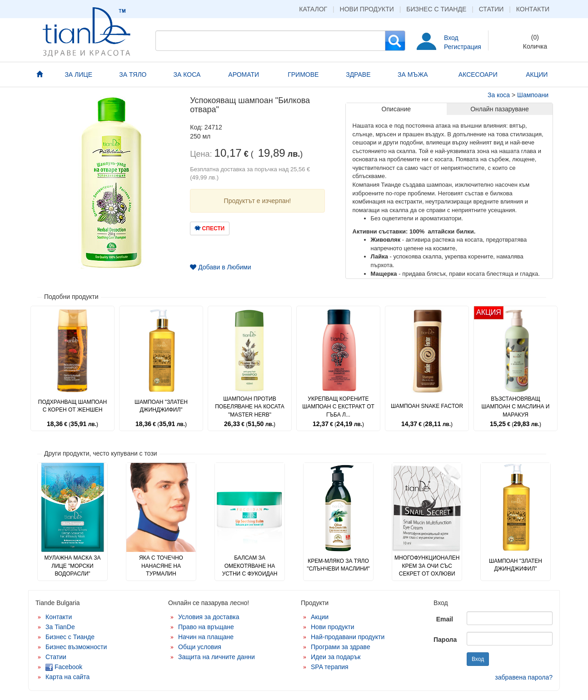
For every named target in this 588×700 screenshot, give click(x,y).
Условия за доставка (209, 617)
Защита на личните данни (217, 657)
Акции (320, 617)
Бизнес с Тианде (436, 9)
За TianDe (60, 627)
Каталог (313, 9)
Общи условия (200, 647)
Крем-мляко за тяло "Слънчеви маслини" (338, 565)
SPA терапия (330, 667)
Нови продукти (367, 9)
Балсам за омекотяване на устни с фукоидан (250, 566)
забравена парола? (524, 677)
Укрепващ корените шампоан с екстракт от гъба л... (338, 407)
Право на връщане (206, 627)
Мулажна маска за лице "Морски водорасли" (72, 566)
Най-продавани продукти (348, 637)
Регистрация (463, 47)
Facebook (64, 667)
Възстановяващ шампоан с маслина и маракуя (516, 407)
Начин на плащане (206, 637)
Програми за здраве (341, 647)
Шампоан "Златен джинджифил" (161, 406)
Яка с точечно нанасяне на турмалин (161, 566)
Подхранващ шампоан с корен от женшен (72, 406)
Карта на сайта (67, 677)
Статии (491, 9)
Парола (445, 640)
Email (445, 619)
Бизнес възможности (76, 647)
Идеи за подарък (336, 657)
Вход (451, 38)
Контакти (533, 9)
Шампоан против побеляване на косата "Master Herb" (250, 407)
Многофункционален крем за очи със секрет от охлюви (427, 566)
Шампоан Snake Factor (427, 406)
